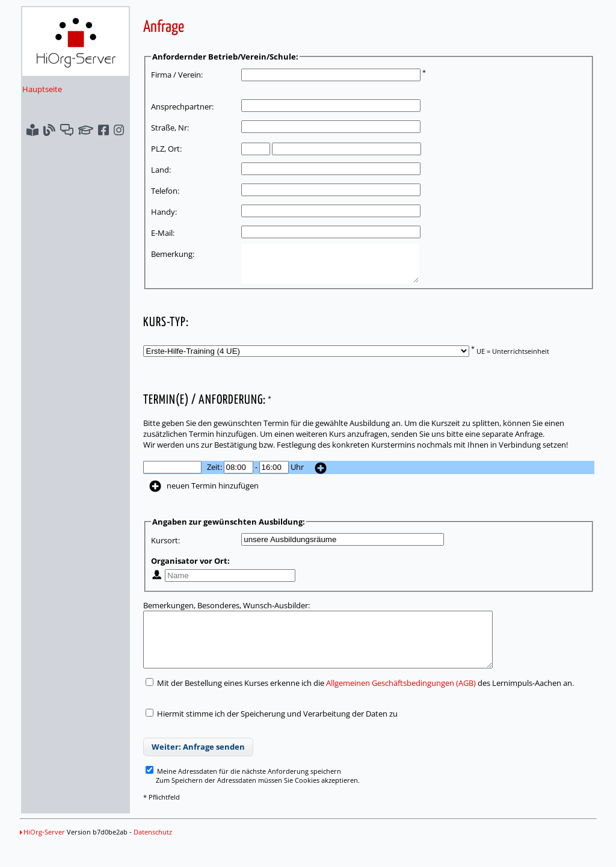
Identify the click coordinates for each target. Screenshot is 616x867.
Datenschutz (153, 850)
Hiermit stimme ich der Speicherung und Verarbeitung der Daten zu (277, 732)
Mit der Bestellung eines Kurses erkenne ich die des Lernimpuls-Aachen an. (360, 701)
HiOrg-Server (42, 850)
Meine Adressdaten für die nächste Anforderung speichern (243, 789)
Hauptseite (42, 89)
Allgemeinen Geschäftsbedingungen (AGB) (401, 701)
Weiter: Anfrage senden (198, 765)
